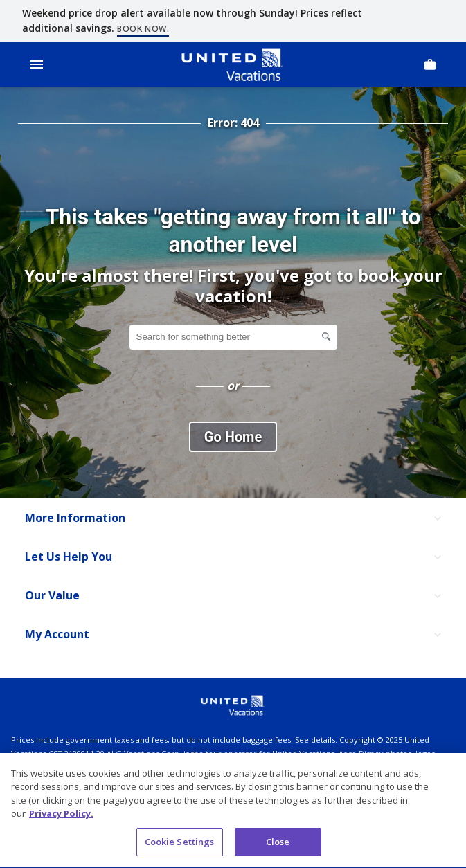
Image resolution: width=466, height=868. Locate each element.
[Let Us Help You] (233, 557)
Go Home (233, 437)
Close (278, 844)
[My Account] (233, 635)
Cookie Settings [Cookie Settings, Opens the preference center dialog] (180, 844)
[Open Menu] (37, 64)
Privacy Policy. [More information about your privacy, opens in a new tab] (61, 816)
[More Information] (233, 518)
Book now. (143, 29)
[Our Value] (233, 596)
